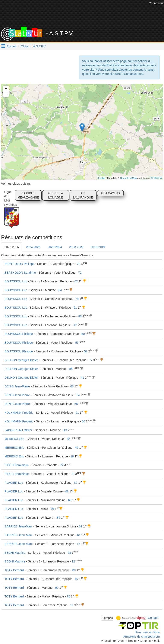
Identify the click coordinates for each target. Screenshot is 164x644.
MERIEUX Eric (14, 439)
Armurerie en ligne (148, 632)
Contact (153, 618)
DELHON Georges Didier (21, 360)
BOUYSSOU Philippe (19, 334)
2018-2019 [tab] (98, 247)
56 (76, 404)
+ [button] (6, 89)
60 (83, 334)
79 (73, 474)
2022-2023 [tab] (76, 247)
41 (82, 378)
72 (80, 273)
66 (83, 421)
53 (77, 343)
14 (72, 605)
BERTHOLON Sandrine (20, 273)
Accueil (11, 46)
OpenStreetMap (128, 178)
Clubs (25, 46)
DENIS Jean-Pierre (17, 386)
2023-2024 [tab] (55, 247)
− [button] (6, 94)
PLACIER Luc (14, 483)
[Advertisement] (85, 16)
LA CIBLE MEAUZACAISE (28, 195)
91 (75, 308)
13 (65, 430)
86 (80, 316)
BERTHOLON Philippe (20, 264)
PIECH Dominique (17, 465)
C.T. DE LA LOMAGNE (56, 195)
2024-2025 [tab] (33, 247)
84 (60, 290)
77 (91, 360)
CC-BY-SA (156, 178)
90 (57, 588)
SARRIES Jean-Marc (18, 526)
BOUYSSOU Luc (16, 281)
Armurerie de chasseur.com (141, 637)
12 (73, 561)
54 (78, 395)
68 (72, 386)
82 (68, 439)
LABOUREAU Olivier (18, 430)
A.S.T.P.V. (40, 46)
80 (74, 570)
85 (71, 369)
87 (76, 483)
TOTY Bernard (14, 570)
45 (77, 448)
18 (72, 456)
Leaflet (102, 178)
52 (86, 351)
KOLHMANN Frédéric (19, 413)
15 (78, 544)
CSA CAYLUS (111, 193)
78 (79, 264)
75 (68, 596)
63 (69, 553)
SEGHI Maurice (15, 553)
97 (77, 579)
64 (79, 535)
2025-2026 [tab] (12, 247)
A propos (107, 618)
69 (81, 526)
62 (76, 281)
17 (75, 325)
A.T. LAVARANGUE (83, 195)
